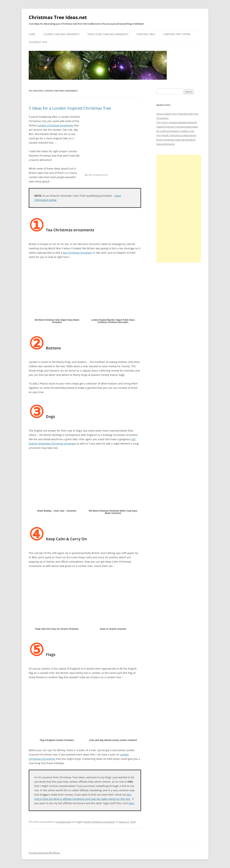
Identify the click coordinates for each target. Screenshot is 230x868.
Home (32, 34)
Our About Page (38, 42)
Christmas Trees (146, 34)
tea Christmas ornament (78, 253)
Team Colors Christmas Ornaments (108, 34)
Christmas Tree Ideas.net (58, 17)
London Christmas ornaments (55, 125)
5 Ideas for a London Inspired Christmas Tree (70, 108)
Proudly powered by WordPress (44, 853)
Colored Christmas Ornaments (61, 34)
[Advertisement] (179, 209)
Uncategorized (63, 822)
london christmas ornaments (99, 822)
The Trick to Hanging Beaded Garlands (177, 122)
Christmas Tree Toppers (177, 34)
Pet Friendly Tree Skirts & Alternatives (176, 135)
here (131, 803)
